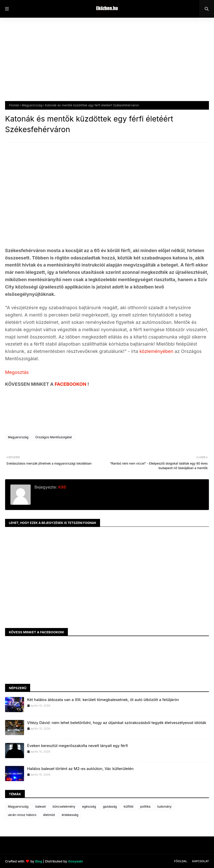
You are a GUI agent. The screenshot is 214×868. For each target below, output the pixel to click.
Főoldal (14, 105)
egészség (89, 806)
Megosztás (17, 372)
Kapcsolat (201, 861)
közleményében (157, 351)
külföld (128, 806)
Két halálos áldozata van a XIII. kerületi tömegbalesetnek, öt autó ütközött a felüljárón (103, 700)
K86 (62, 487)
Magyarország (32, 105)
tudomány (164, 806)
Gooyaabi (75, 861)
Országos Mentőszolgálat (53, 437)
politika (145, 806)
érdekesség (70, 815)
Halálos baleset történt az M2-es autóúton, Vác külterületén (80, 769)
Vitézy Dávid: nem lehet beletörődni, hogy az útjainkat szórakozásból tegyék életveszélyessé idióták (117, 723)
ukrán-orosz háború (22, 815)
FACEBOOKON (71, 384)
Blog (39, 861)
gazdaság (110, 806)
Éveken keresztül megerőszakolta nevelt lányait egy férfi (77, 746)
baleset (40, 806)
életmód (49, 815)
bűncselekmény (64, 806)
